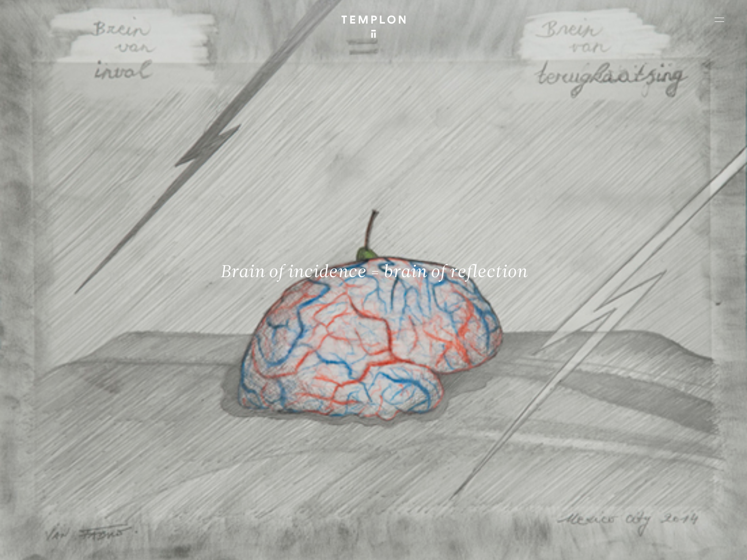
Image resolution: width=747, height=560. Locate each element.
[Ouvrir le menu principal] (719, 20)
